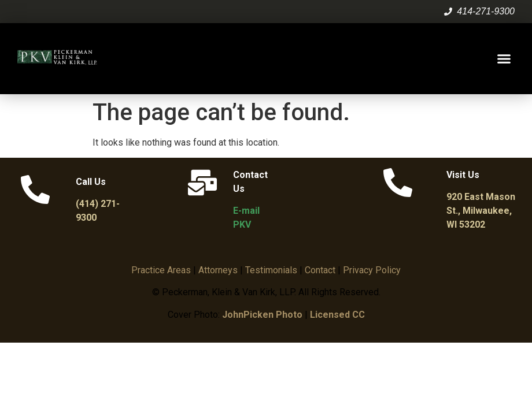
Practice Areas (161, 270)
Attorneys (218, 270)
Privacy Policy (372, 270)
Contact (320, 270)
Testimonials (271, 270)
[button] (504, 59)
